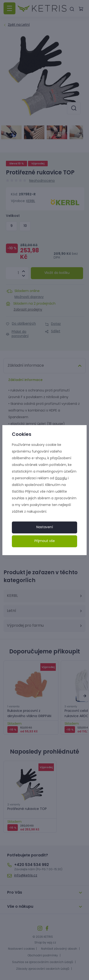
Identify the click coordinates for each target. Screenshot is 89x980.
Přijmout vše (45, 541)
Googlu (61, 478)
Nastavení (45, 527)
